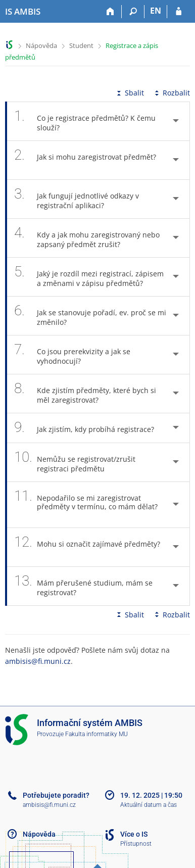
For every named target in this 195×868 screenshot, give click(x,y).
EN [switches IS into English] (156, 11)
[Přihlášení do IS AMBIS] (179, 12)
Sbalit (129, 93)
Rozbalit (171, 93)
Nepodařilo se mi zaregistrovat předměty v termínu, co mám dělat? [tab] (86, 505)
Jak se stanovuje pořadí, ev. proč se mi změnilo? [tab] (90, 316)
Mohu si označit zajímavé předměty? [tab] (87, 547)
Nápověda (41, 45)
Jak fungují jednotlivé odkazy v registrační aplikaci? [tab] (77, 199)
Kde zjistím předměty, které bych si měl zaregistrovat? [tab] (85, 394)
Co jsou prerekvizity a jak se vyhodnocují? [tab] (72, 355)
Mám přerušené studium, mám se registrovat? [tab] (83, 586)
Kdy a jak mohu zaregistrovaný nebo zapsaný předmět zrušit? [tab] (87, 238)
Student (81, 45)
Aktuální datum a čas (149, 805)
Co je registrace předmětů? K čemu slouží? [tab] (85, 121)
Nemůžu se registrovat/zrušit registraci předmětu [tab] (75, 462)
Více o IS (134, 834)
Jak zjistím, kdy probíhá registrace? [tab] (90, 428)
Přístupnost (136, 844)
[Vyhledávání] (133, 12)
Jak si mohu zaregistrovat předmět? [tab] (85, 160)
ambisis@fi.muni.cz (38, 661)
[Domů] (110, 12)
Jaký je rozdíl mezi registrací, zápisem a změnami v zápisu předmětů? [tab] (89, 277)
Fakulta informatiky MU (96, 734)
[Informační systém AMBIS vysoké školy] (23, 12)
